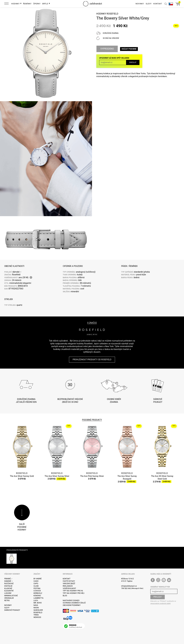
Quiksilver (38, 610)
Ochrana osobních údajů (74, 603)
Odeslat (133, 62)
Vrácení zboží (69, 584)
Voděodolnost (69, 588)
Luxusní (8, 593)
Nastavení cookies (71, 601)
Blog (65, 596)
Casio (36, 581)
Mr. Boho (38, 603)
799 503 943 (126, 588)
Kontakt (67, 579)
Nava (36, 605)
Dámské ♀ (9, 581)
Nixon (36, 608)
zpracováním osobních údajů (160, 603)
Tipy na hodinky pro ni (73, 591)
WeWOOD (37, 617)
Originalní (9, 598)
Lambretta (38, 598)
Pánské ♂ (8, 579)
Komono (37, 596)
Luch (36, 601)
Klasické (8, 588)
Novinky (8, 605)
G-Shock (37, 591)
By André (38, 579)
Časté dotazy (69, 581)
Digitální (8, 586)
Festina (37, 588)
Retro (7, 601)
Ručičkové (9, 584)
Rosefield (112, 14)
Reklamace (68, 586)
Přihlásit (158, 597)
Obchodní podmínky (72, 605)
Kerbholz (38, 593)
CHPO (36, 584)
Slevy (7, 608)
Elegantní (9, 591)
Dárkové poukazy (12, 610)
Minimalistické (11, 596)
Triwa (36, 615)
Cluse (36, 586)
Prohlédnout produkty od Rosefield (92, 360)
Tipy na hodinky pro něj (74, 593)
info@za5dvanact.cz (129, 586)
